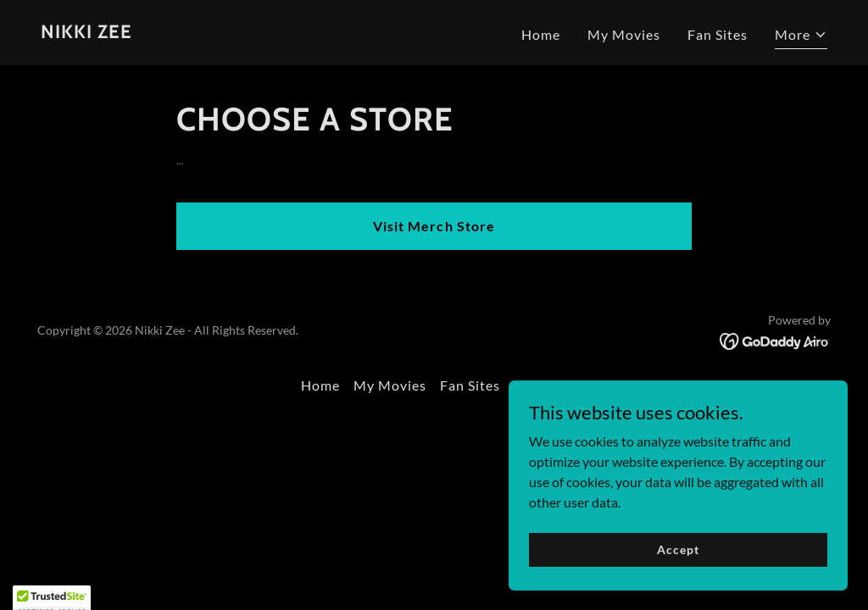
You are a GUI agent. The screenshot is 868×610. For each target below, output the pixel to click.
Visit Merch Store (434, 226)
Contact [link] (540, 385)
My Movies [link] (624, 34)
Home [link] (541, 34)
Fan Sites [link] (718, 34)
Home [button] (320, 385)
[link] (86, 33)
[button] (801, 37)
